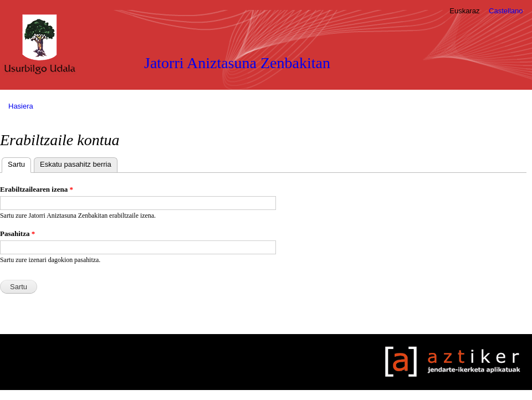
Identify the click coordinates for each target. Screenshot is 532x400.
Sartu (19, 163)
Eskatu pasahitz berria (76, 164)
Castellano (506, 11)
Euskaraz (464, 11)
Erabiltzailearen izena (37, 189)
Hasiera (21, 106)
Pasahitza (17, 234)
